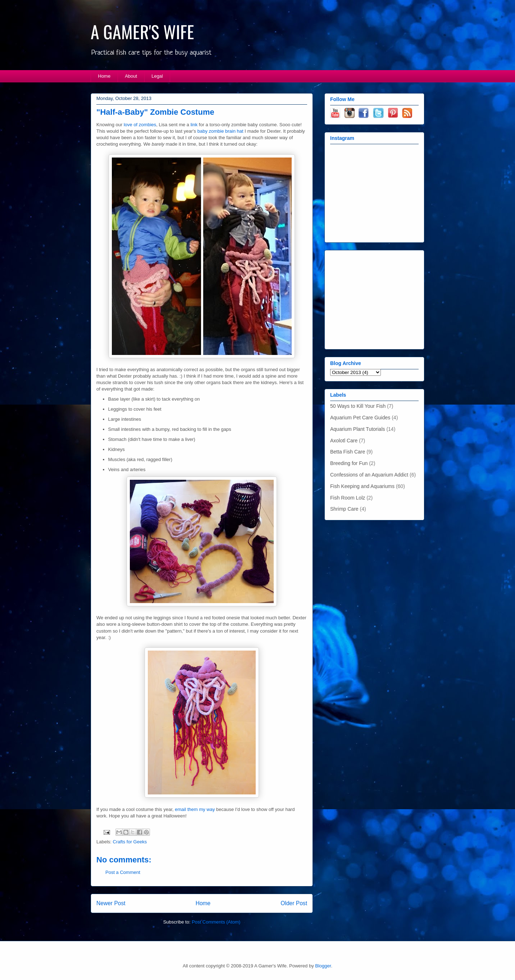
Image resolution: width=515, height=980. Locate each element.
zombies (147, 125)
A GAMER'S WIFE (142, 31)
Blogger (323, 966)
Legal (157, 76)
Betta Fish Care (348, 452)
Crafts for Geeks (130, 842)
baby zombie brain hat (220, 131)
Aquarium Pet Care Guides (360, 418)
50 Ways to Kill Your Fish (358, 406)
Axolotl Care (344, 441)
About (131, 76)
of (135, 125)
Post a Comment (123, 872)
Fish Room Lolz (348, 498)
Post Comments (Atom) (216, 922)
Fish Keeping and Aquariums (362, 486)
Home (104, 76)
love (128, 125)
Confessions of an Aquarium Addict (369, 475)
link (194, 125)
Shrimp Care (344, 509)
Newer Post (111, 903)
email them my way (195, 809)
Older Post (294, 903)
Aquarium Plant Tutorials (358, 429)
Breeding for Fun (349, 463)
